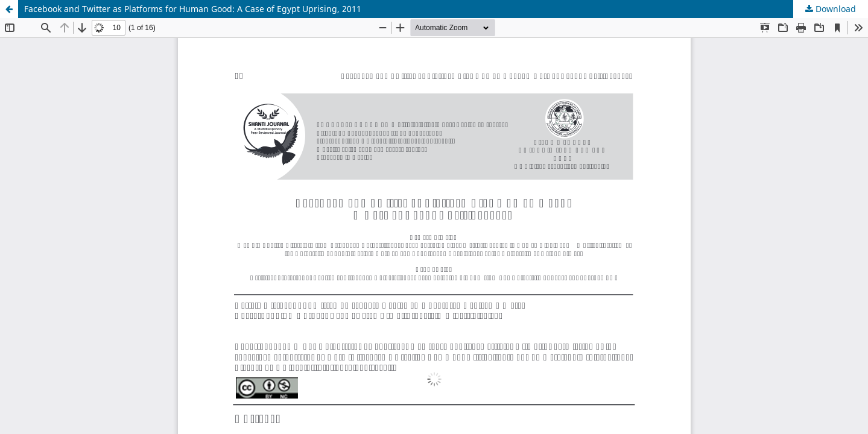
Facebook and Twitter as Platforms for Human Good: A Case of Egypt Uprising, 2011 (193, 9)
